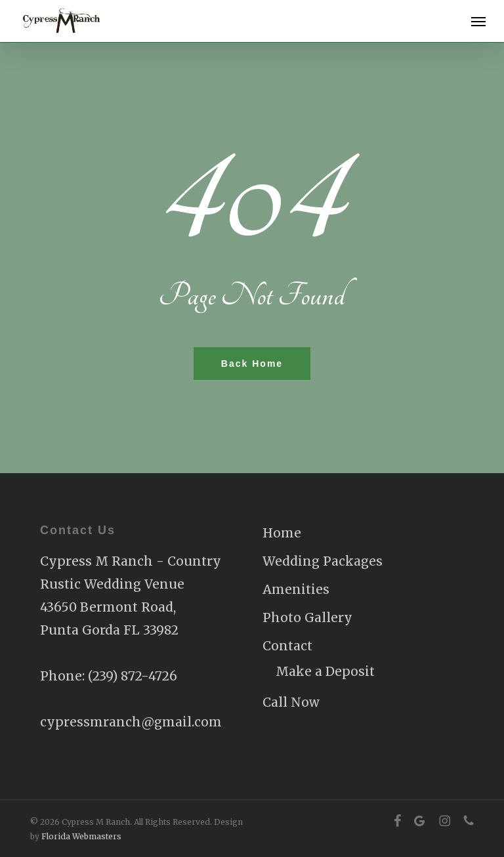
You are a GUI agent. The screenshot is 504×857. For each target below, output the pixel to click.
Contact (287, 646)
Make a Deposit (325, 671)
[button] (478, 21)
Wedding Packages (323, 561)
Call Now (291, 702)
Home (282, 533)
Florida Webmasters (81, 836)
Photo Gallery (307, 617)
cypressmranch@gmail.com (131, 722)
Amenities (296, 589)
